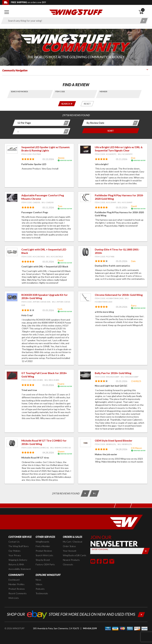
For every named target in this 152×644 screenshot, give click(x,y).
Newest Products (71, 560)
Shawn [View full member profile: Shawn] (61, 451)
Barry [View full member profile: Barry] (134, 305)
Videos (39, 584)
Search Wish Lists (44, 555)
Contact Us (14, 542)
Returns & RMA (16, 564)
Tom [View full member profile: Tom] (60, 206)
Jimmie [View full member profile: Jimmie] (61, 158)
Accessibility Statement (20, 569)
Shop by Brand (43, 560)
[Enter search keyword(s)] (72, 21)
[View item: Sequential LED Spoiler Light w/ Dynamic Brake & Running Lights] (12, 150)
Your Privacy (15, 555)
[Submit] (146, 551)
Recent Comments (18, 593)
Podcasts (40, 589)
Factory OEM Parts (45, 564)
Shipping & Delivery (18, 560)
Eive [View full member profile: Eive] (133, 158)
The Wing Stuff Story (19, 546)
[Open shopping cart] (144, 12)
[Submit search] (144, 21)
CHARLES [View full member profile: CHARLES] (136, 381)
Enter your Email (100, 549)
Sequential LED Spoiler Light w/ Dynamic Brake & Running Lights (46, 149)
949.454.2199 (90, 628)
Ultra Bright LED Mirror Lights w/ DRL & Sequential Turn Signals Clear (119, 149)
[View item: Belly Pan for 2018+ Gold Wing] (85, 376)
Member (103, 91)
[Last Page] (94, 493)
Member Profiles (16, 584)
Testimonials (42, 593)
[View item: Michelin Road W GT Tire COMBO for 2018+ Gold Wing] (12, 443)
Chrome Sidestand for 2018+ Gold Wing (119, 295)
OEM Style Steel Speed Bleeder (114, 440)
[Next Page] (85, 493)
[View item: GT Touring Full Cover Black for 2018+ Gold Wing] (12, 376)
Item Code (60, 91)
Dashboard (14, 580)
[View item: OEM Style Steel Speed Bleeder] (85, 443)
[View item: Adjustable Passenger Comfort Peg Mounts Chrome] (12, 198)
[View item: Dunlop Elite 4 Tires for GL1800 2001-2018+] (85, 252)
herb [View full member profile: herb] (60, 309)
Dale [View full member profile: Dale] (133, 261)
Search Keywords (19, 91)
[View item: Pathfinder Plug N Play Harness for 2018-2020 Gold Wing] (85, 198)
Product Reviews (44, 551)
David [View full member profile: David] (134, 206)
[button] (93, 561)
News (38, 580)
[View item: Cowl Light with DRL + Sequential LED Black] (12, 252)
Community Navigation (15, 70)
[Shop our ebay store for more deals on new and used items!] (76, 614)
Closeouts (68, 564)
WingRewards (42, 542)
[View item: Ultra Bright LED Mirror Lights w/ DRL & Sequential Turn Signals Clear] (85, 150)
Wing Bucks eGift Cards (75, 555)
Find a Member (43, 546)
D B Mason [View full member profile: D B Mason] (137, 448)
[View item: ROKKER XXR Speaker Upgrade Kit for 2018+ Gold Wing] (12, 297)
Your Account (70, 551)
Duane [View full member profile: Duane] (61, 384)
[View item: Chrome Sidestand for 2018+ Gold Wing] (85, 297)
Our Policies (14, 551)
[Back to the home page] (76, 12)
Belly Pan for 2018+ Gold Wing (113, 373)
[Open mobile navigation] (7, 12)
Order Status (69, 546)
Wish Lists (14, 598)
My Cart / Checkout (73, 542)
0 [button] (143, 10)
